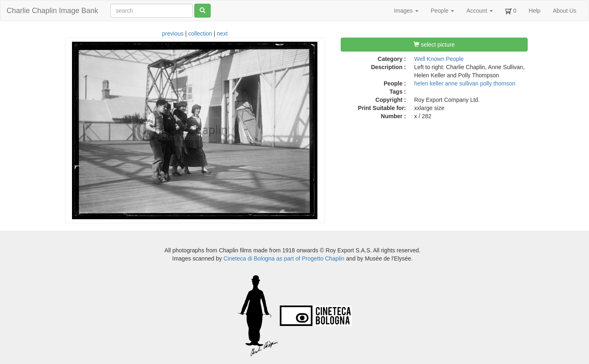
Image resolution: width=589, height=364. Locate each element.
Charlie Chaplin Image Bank (52, 11)
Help (535, 11)
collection (200, 34)
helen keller (429, 83)
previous (173, 34)
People (442, 11)
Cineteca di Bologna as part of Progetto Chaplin (284, 258)
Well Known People (439, 59)
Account (479, 11)
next (222, 34)
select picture (434, 45)
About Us (564, 11)
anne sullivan (462, 83)
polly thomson (498, 83)
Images (406, 11)
